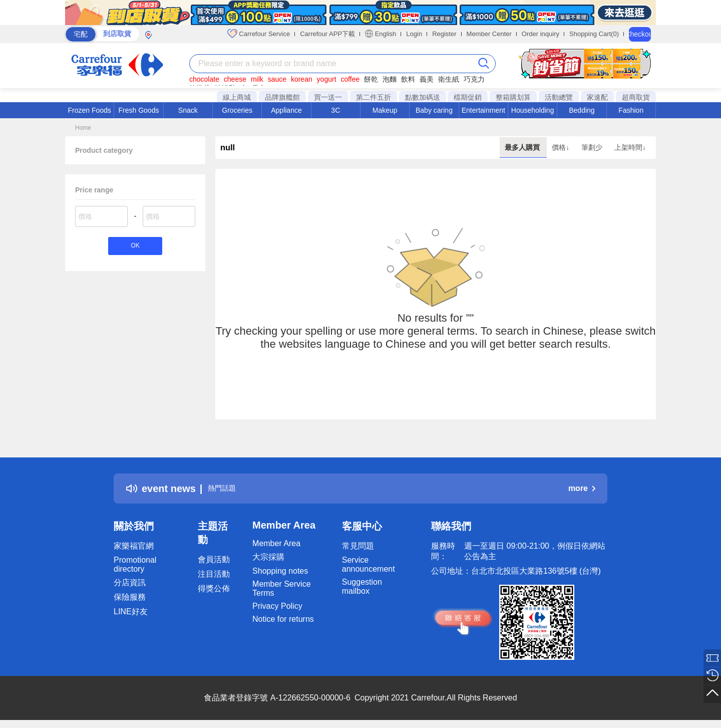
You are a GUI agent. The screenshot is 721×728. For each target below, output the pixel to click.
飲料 (408, 79)
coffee (350, 79)
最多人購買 (523, 147)
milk (257, 79)
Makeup (385, 110)
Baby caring (434, 110)
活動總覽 (559, 97)
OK (135, 247)
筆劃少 (593, 147)
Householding (533, 110)
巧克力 (474, 79)
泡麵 (390, 79)
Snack (188, 110)
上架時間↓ (630, 147)
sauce (277, 79)
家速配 (597, 97)
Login (414, 34)
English (381, 34)
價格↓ (562, 147)
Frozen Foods (89, 110)
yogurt (327, 79)
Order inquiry (540, 34)
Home (83, 128)
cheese (235, 79)
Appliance (286, 110)
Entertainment (483, 110)
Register (444, 34)
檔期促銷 (468, 97)
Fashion (631, 110)
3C (335, 110)
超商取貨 (636, 97)
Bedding (582, 110)
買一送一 (328, 97)
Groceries (237, 110)
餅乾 (371, 79)
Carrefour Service (259, 34)
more (582, 488)
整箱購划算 (513, 97)
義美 (427, 79)
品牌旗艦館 (282, 97)
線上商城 (237, 97)
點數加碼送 (423, 97)
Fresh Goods (139, 110)
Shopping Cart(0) (594, 34)
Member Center (489, 34)
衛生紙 (449, 79)
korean (302, 79)
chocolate (204, 79)
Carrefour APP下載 (327, 34)
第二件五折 (374, 97)
